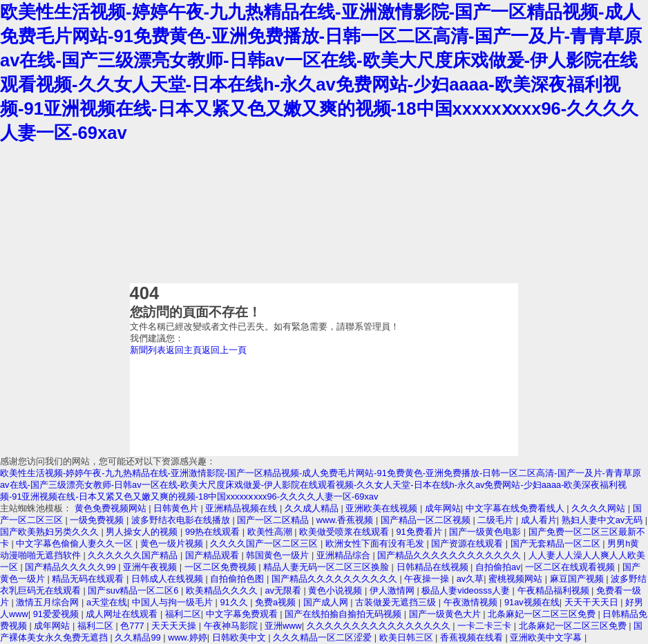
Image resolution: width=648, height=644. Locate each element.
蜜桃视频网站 (517, 579)
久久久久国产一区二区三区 (265, 543)
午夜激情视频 (472, 602)
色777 (133, 626)
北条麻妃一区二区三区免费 (543, 614)
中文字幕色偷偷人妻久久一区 (76, 543)
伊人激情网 (393, 590)
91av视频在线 (532, 602)
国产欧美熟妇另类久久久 (51, 532)
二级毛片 (497, 520)
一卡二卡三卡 (486, 626)
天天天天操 (175, 626)
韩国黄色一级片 (279, 555)
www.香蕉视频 (346, 520)
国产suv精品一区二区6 (134, 590)
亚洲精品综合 (345, 555)
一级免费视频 (98, 520)
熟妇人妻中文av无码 (603, 520)
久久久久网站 (600, 508)
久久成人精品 (313, 508)
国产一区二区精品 (274, 520)
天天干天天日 (593, 602)
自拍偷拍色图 (238, 579)
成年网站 (443, 508)
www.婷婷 (188, 637)
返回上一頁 (224, 350)
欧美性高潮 (271, 532)
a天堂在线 (107, 602)
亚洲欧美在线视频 (383, 508)
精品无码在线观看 (89, 579)
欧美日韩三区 (408, 637)
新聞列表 (148, 350)
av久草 (470, 579)
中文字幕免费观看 (243, 614)
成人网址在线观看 (123, 614)
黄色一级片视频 (173, 543)
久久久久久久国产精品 (134, 555)
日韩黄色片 (177, 508)
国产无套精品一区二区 (557, 543)
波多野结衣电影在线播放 (182, 520)
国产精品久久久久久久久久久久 (336, 579)
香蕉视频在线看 (473, 637)
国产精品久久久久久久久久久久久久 (450, 555)
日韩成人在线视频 (169, 579)
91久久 (235, 602)
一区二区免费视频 (222, 567)
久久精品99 (139, 637)
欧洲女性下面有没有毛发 (376, 543)
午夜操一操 (428, 579)
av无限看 (284, 590)
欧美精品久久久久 (223, 590)
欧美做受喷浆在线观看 (345, 532)
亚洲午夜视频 (151, 567)
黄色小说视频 (336, 590)
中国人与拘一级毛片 (174, 602)
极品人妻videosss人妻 (467, 590)
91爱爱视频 (57, 614)
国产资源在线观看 (468, 543)
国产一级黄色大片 (446, 614)
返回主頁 (184, 350)
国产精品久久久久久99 (72, 567)
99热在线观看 (214, 532)
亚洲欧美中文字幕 (547, 637)
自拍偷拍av (498, 567)
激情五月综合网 (49, 602)
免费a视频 (277, 602)
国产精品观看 (213, 555)
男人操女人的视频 (143, 532)
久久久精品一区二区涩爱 (324, 637)
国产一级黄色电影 (486, 532)
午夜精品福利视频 (555, 590)
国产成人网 (327, 602)
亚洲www (283, 626)
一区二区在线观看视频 (571, 567)
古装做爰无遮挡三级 (397, 602)
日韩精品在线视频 (434, 567)
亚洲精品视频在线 (242, 508)
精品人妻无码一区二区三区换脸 (327, 567)
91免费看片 (421, 532)
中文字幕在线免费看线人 (516, 508)
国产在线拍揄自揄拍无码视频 (344, 614)
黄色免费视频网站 (112, 508)
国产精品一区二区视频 (427, 520)
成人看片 (539, 520)
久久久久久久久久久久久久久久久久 (380, 626)
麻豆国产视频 (578, 579)
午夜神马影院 (232, 626)
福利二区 (183, 614)
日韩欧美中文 (240, 637)
